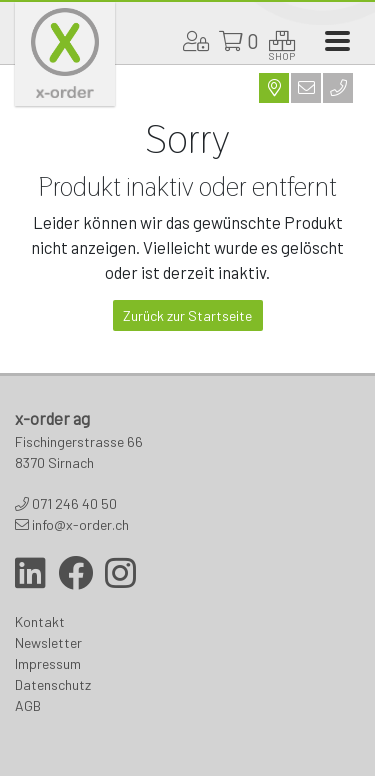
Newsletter (48, 642)
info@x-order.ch (80, 524)
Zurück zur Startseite (187, 315)
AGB (28, 705)
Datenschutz (53, 684)
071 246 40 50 (74, 503)
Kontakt (40, 621)
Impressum (48, 663)
